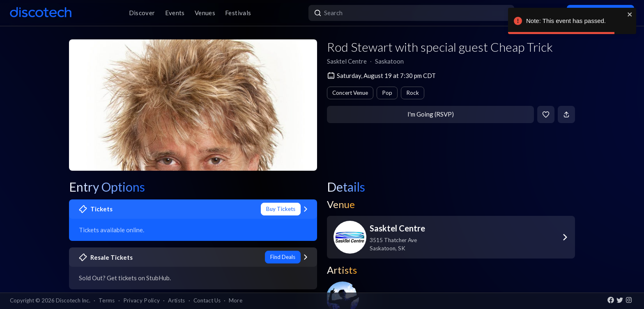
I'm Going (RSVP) (431, 114)
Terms (107, 300)
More (236, 300)
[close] (630, 14)
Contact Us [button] (207, 300)
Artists (176, 300)
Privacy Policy (142, 300)
